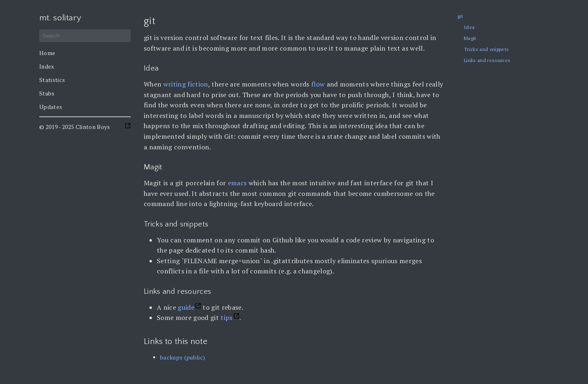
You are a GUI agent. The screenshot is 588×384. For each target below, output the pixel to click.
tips (226, 317)
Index (47, 66)
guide (186, 307)
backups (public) (183, 357)
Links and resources (487, 60)
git (460, 16)
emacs (237, 183)
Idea (469, 27)
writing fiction (186, 84)
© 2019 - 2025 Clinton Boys (75, 127)
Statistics (52, 80)
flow (318, 84)
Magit (470, 38)
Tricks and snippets (486, 49)
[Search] (85, 36)
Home (47, 53)
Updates (51, 107)
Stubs (47, 93)
